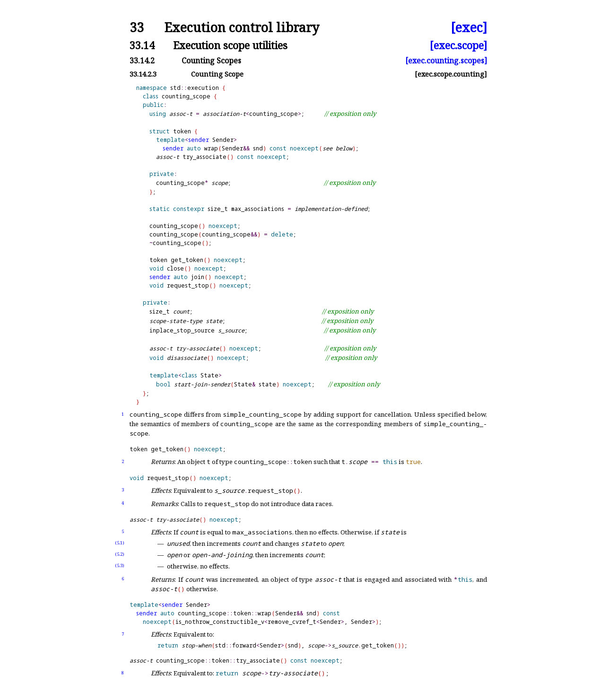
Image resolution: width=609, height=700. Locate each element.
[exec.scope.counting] (451, 74)
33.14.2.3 (143, 74)
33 (137, 28)
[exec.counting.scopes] (446, 61)
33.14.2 (142, 61)
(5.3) (120, 565)
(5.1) (120, 543)
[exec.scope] (458, 45)
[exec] (469, 28)
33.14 (142, 45)
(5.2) (120, 554)
